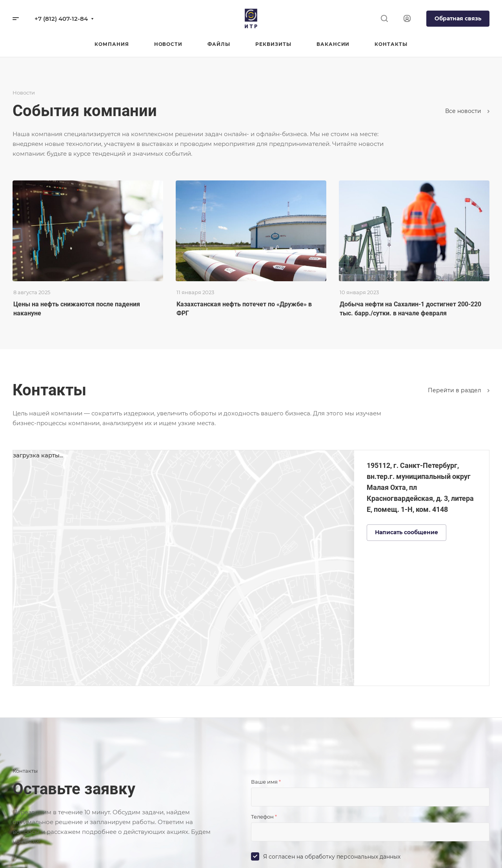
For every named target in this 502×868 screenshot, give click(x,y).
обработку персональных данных (353, 857)
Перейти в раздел (459, 390)
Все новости (467, 111)
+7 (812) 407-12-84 (61, 19)
